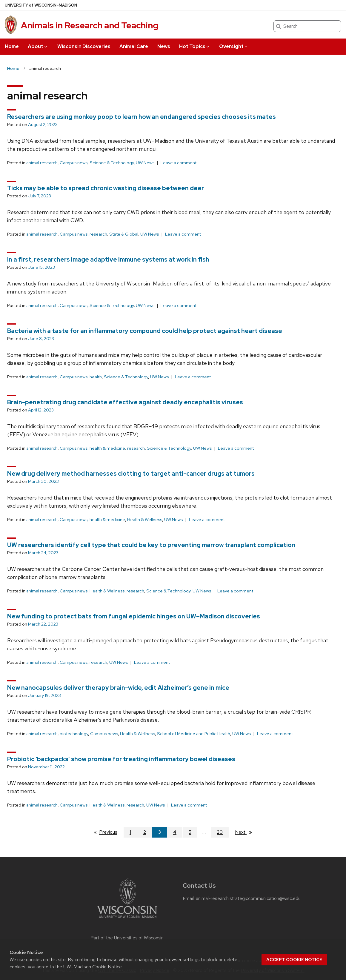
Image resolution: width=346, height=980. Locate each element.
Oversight (234, 46)
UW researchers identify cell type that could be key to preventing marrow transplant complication (151, 545)
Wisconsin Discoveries (84, 46)
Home (12, 46)
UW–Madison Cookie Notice (93, 967)
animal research (42, 163)
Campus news (74, 163)
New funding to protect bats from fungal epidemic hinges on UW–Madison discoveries (134, 616)
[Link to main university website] (127, 919)
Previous (111, 832)
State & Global (124, 234)
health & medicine (107, 448)
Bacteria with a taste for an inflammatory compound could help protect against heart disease (145, 331)
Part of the (127, 938)
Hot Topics (195, 46)
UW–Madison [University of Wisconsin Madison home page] (41, 5)
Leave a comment (179, 163)
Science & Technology (112, 163)
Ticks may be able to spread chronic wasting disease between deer (106, 188)
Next (246, 832)
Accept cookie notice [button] (294, 960)
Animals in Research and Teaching (90, 25)
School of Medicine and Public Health (194, 734)
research (98, 234)
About (38, 46)
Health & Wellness (145, 520)
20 (220, 832)
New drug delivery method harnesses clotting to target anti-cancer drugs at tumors (131, 474)
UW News (145, 163)
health (96, 377)
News (164, 46)
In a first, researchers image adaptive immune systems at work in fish (108, 259)
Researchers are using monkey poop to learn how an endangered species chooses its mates (142, 117)
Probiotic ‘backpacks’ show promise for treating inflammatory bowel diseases (121, 759)
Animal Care (134, 46)
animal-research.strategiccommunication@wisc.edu (248, 898)
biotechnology (74, 734)
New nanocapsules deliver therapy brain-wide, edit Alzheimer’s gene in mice (118, 688)
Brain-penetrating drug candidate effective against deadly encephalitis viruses (125, 402)
